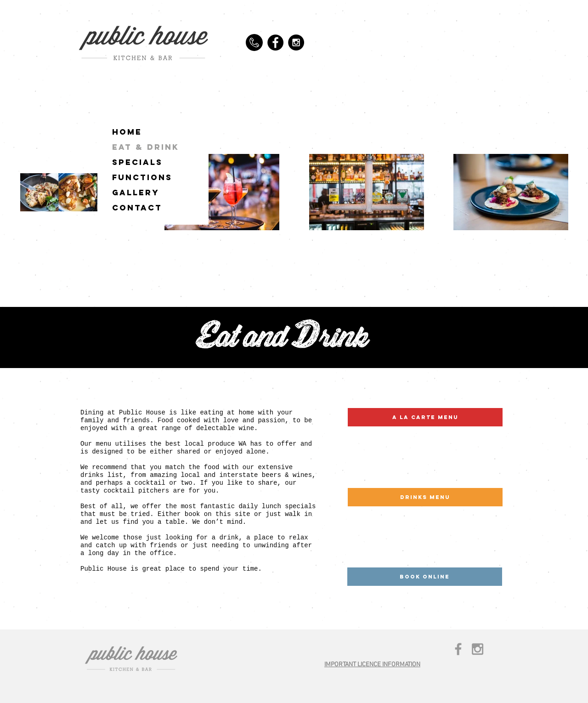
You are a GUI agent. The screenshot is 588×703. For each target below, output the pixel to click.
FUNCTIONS (142, 177)
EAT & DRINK (146, 147)
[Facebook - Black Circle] (275, 43)
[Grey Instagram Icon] (478, 649)
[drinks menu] (425, 497)
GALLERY (136, 193)
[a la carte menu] (425, 417)
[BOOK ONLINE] (425, 577)
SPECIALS (137, 162)
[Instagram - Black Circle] (296, 43)
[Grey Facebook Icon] (458, 649)
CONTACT (137, 208)
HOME (127, 132)
